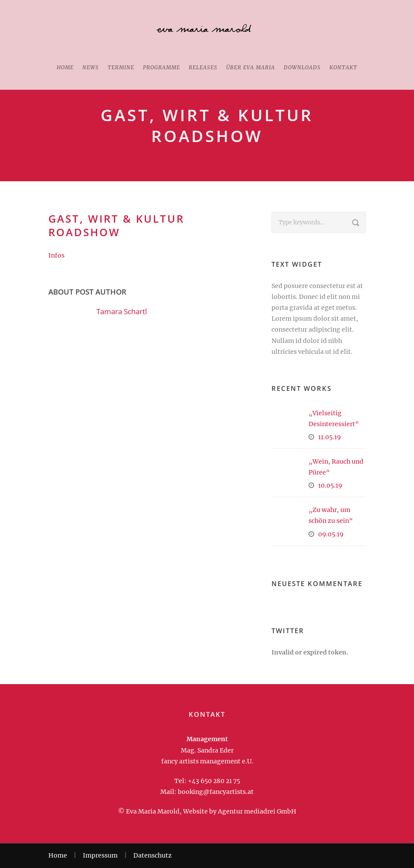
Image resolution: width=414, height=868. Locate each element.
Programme (161, 67)
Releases (203, 67)
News (91, 67)
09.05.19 (331, 534)
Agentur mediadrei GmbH (257, 811)
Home (65, 67)
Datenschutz (153, 855)
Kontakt (343, 67)
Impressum (100, 855)
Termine (121, 67)
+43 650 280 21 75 (214, 781)
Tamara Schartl (122, 311)
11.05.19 (329, 437)
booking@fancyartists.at (216, 792)
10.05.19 (330, 485)
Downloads (302, 67)
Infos (56, 255)
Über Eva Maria (251, 67)
